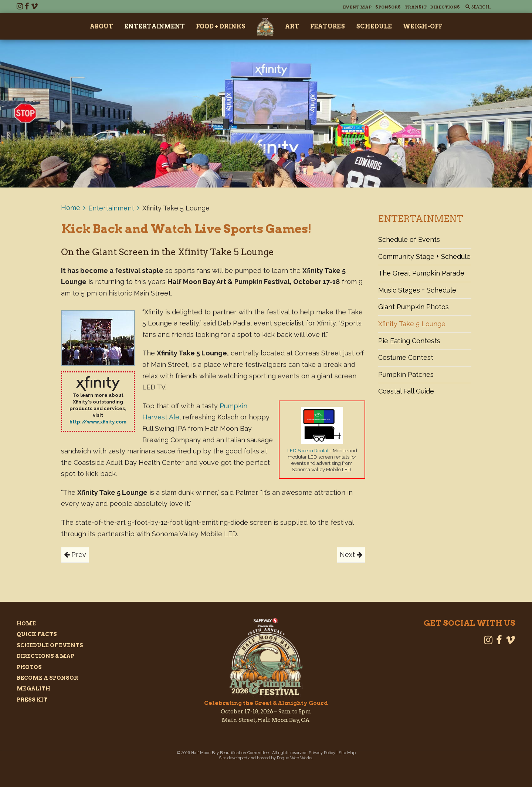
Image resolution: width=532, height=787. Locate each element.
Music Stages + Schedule (417, 290)
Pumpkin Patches (406, 374)
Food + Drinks (221, 26)
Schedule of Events (409, 239)
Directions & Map (45, 656)
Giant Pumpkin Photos (414, 307)
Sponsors (388, 7)
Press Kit (32, 700)
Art (292, 26)
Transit (416, 7)
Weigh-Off (423, 26)
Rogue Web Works (294, 758)
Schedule (374, 26)
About (101, 26)
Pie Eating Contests (409, 341)
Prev (75, 555)
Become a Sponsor (47, 678)
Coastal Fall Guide (406, 391)
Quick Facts (37, 634)
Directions (445, 7)
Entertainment (155, 26)
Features (328, 26)
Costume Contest (406, 357)
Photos (29, 667)
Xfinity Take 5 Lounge (412, 324)
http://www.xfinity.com (98, 422)
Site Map (347, 753)
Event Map (357, 7)
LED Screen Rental (308, 451)
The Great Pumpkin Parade (421, 273)
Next (351, 555)
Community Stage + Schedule (424, 256)
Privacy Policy (322, 753)
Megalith (33, 689)
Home (71, 208)
